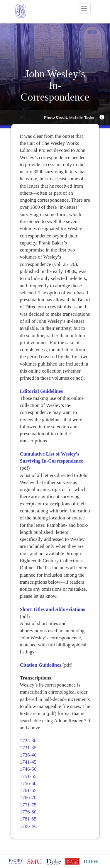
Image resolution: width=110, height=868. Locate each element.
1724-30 (28, 741)
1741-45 (28, 762)
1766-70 (28, 797)
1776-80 (28, 812)
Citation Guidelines (41, 665)
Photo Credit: (56, 117)
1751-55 (28, 776)
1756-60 (28, 783)
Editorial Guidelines (42, 391)
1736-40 (28, 755)
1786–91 (29, 826)
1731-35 (28, 748)
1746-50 (28, 769)
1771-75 (28, 805)
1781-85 (28, 819)
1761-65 (28, 790)
